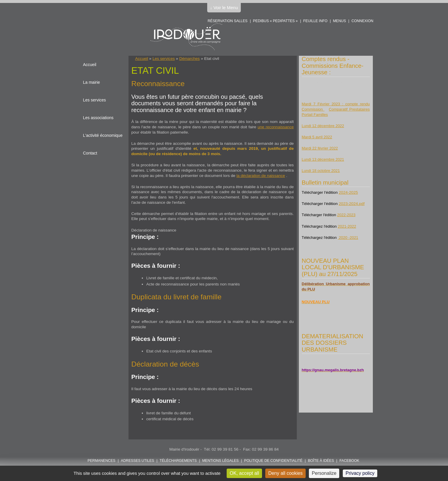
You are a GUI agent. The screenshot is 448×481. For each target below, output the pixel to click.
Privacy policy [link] (360, 473)
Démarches (190, 59)
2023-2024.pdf (352, 204)
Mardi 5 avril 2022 (317, 137)
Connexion (362, 21)
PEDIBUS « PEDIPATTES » (275, 21)
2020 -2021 (348, 238)
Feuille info (315, 21)
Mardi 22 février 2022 (320, 148)
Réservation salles (227, 21)
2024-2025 (348, 192)
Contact (90, 153)
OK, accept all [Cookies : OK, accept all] (244, 473)
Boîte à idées (321, 461)
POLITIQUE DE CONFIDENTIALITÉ (273, 461)
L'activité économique (103, 135)
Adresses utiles (137, 461)
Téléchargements (178, 461)
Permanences (102, 461)
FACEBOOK (349, 461)
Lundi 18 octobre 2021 (321, 171)
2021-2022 (347, 226)
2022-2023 (346, 215)
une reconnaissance (276, 127)
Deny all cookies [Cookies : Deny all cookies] (285, 473)
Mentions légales (220, 461)
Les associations (98, 118)
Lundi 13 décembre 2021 (323, 159)
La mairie (92, 82)
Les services (164, 59)
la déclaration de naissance (261, 176)
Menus (340, 21)
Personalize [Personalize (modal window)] (324, 473)
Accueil (142, 59)
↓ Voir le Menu (224, 8)
